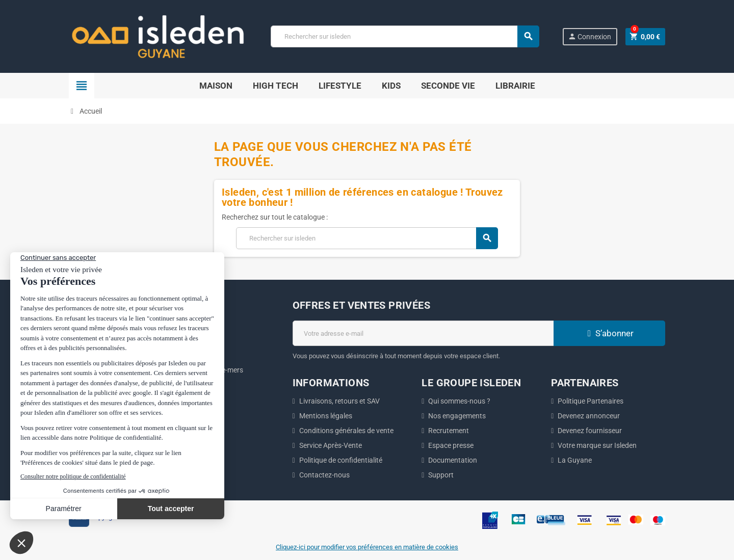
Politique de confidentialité (341, 460)
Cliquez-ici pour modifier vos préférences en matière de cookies (367, 547)
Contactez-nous (324, 475)
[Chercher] (405, 36)
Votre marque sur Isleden (597, 445)
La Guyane (575, 460)
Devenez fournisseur (590, 431)
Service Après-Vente (331, 445)
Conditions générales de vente (346, 431)
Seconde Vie (448, 86)
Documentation (453, 460)
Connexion (589, 36)
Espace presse (451, 445)
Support (441, 475)
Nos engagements (457, 416)
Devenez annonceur (589, 416)
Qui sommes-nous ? (459, 401)
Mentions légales (326, 416)
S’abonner (609, 333)
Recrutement (449, 431)
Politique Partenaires (591, 401)
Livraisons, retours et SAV (339, 401)
